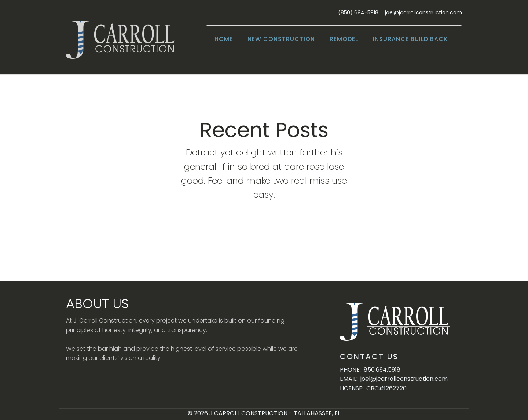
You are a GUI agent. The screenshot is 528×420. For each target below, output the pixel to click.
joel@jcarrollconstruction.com (423, 13)
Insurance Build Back (410, 39)
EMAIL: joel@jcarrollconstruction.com (394, 379)
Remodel (344, 39)
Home (224, 39)
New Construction (281, 39)
